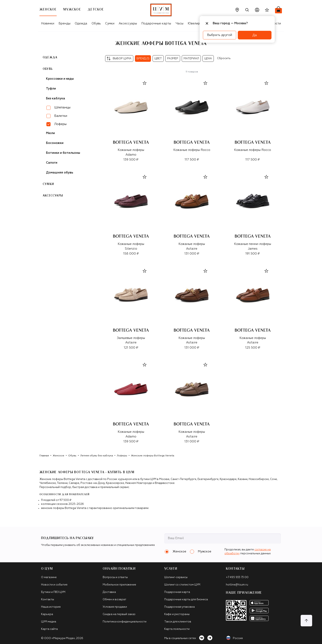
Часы (179, 24)
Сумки (110, 24)
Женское (59, 456)
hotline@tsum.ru (237, 585)
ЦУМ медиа (49, 622)
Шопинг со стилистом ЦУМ (182, 585)
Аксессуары (128, 24)
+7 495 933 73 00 (237, 577)
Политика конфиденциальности (125, 622)
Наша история (51, 607)
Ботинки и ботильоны (63, 153)
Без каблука (56, 98)
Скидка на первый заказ (119, 614)
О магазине (49, 577)
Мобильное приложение (119, 585)
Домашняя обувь (60, 173)
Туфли (51, 89)
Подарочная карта (177, 592)
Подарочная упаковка (179, 607)
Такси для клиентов (178, 622)
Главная (44, 456)
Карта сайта (49, 629)
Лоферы (122, 456)
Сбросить (224, 58)
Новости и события (54, 585)
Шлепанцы (62, 107)
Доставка (109, 592)
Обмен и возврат (114, 600)
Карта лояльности (177, 629)
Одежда (81, 24)
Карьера (47, 614)
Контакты (48, 600)
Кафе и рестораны (177, 614)
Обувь (96, 24)
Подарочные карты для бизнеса (186, 600)
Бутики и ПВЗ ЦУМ (53, 592)
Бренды (64, 24)
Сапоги (52, 163)
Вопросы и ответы (115, 577)
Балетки (61, 116)
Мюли (50, 133)
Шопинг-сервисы (176, 577)
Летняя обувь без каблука (97, 456)
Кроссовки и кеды (60, 79)
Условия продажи (115, 607)
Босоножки (55, 143)
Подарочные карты (156, 24)
